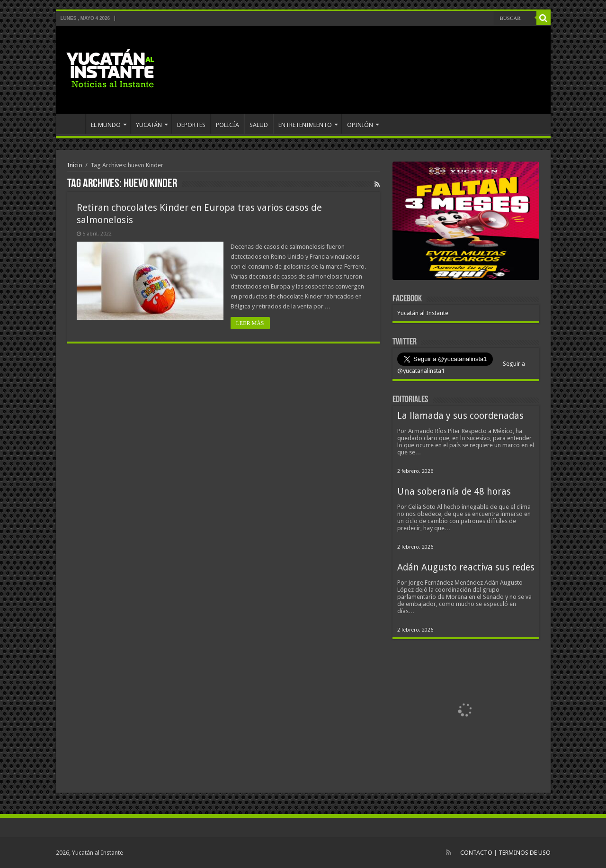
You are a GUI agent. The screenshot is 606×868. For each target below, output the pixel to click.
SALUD (259, 125)
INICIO (73, 124)
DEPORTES (191, 125)
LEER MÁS (250, 323)
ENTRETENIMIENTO (305, 125)
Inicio (75, 165)
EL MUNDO (106, 125)
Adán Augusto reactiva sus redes (466, 567)
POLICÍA (227, 125)
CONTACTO (476, 853)
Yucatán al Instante (423, 313)
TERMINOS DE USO (525, 853)
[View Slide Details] (466, 223)
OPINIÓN (360, 125)
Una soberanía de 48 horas (454, 492)
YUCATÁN (149, 125)
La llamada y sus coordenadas (460, 416)
